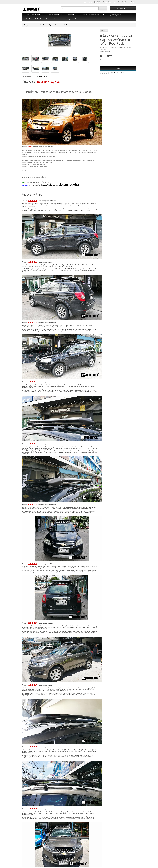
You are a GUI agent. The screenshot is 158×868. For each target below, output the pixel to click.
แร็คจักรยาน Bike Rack (73, 15)
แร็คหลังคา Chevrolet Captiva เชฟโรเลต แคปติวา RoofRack (53, 25)
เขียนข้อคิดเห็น (121, 73)
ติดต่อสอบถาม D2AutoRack (54, 19)
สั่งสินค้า (118, 68)
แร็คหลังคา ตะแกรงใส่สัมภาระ (56, 15)
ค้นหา (31, 25)
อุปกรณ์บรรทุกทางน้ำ (115, 15)
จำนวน (102, 59)
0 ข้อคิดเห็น (113, 73)
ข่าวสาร (77, 19)
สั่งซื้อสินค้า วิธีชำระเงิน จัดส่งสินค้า (34, 19)
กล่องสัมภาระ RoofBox (38, 15)
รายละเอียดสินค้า (28, 76)
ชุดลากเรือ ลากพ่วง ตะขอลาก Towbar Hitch (95, 15)
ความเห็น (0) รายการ (41, 76)
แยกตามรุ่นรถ (68, 19)
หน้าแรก (27, 15)
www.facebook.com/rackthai (61, 185)
